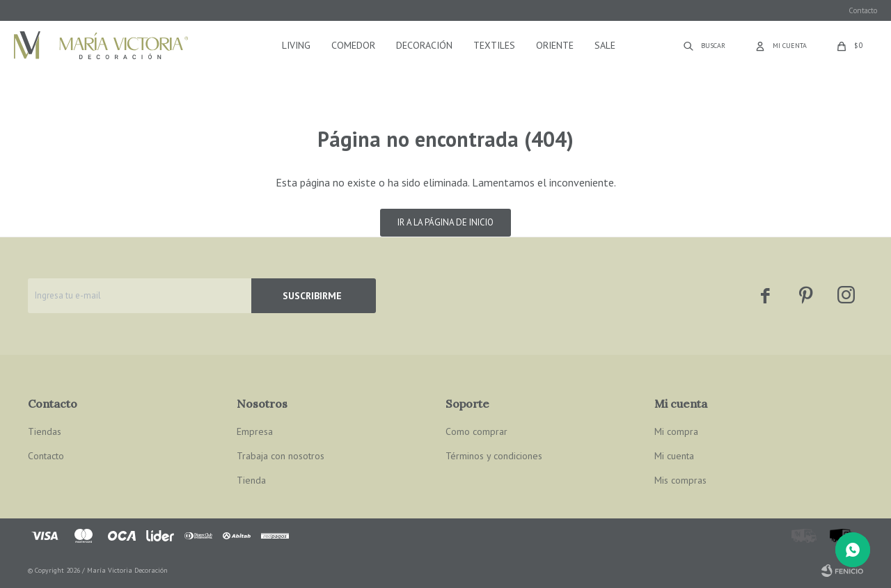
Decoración (424, 45)
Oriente (555, 45)
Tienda (251, 480)
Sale (605, 45)
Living (296, 45)
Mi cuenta (674, 456)
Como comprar (476, 431)
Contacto (863, 10)
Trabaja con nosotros (281, 456)
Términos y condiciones (494, 456)
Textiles (494, 45)
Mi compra (676, 431)
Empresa (255, 431)
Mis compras (680, 480)
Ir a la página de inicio (445, 222)
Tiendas (45, 431)
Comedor (353, 45)
